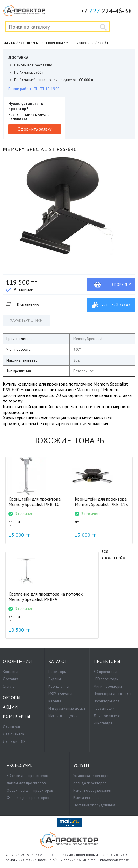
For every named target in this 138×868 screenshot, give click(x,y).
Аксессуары (20, 765)
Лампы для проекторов (26, 783)
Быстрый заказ (115, 305)
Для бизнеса (13, 734)
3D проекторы (105, 672)
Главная (9, 43)
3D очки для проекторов (27, 776)
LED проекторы (106, 679)
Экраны (55, 679)
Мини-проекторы (108, 686)
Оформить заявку (34, 129)
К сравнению (28, 304)
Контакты (10, 672)
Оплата (9, 686)
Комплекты (16, 716)
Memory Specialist (80, 43)
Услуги (81, 765)
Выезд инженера (87, 798)
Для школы (12, 727)
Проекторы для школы (112, 694)
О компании (17, 661)
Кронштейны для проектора (41, 43)
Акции (10, 707)
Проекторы (58, 672)
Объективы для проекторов (30, 790)
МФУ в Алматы (60, 694)
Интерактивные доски (67, 708)
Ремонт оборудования (92, 790)
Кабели (55, 701)
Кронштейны (59, 686)
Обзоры (11, 698)
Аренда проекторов (90, 783)
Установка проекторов (92, 776)
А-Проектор (49, 855)
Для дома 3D (14, 742)
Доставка (11, 679)
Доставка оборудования (94, 805)
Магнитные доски (63, 716)
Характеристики (26, 320)
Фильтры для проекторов (28, 798)
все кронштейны (115, 554)
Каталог (57, 661)
